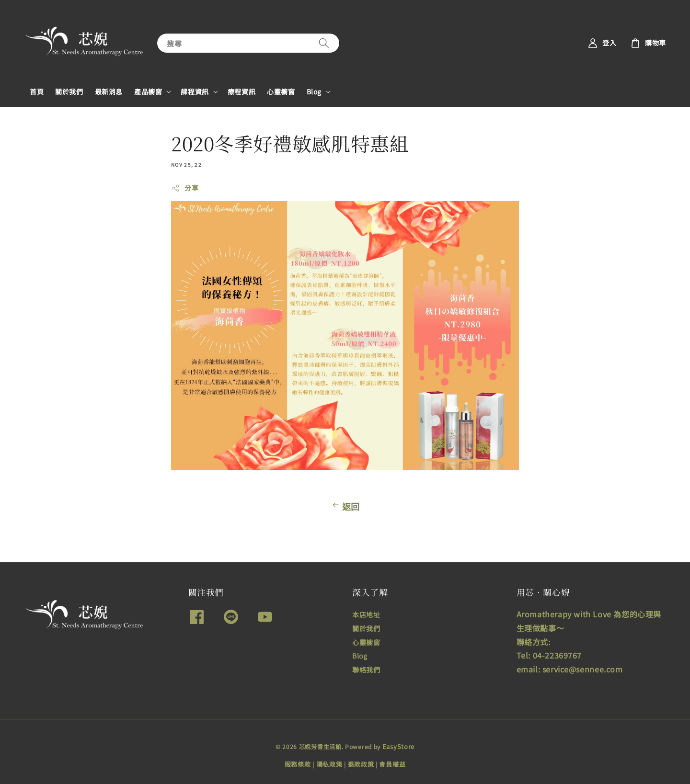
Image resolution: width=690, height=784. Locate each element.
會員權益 (392, 764)
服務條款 (298, 764)
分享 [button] (185, 188)
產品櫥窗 (148, 91)
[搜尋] (324, 43)
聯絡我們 (366, 670)
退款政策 (361, 764)
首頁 (37, 91)
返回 (345, 506)
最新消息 (109, 91)
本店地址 (366, 615)
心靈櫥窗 (281, 91)
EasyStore (398, 746)
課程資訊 (195, 91)
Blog (314, 91)
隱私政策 (329, 764)
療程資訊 (241, 91)
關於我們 (69, 91)
